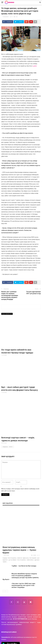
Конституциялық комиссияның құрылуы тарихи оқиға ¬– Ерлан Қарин (19, 524)
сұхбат (35, 66)
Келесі (11, 434)
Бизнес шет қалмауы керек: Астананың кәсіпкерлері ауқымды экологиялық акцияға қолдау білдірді (10, 295)
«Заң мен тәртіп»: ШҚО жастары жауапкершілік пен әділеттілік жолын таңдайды (23, 560)
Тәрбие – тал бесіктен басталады (24, 540)
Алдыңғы (5, 434)
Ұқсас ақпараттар (7, 314)
